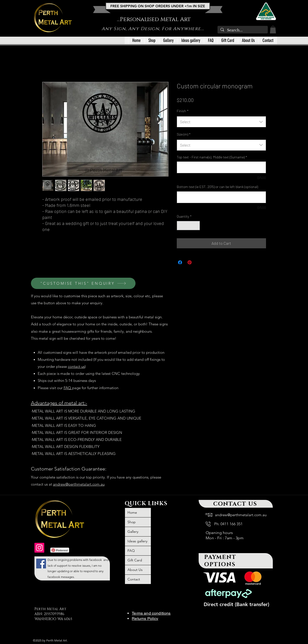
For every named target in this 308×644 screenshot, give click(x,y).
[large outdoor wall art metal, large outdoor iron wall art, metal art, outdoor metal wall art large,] (41, 564)
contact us (76, 366)
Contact (134, 579)
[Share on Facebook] (180, 262)
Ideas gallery (137, 541)
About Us (135, 570)
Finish (183, 111)
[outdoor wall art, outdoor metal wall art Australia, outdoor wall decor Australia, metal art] (39, 548)
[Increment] (196, 226)
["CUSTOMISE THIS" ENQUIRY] (83, 283)
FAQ (68, 388)
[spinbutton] (188, 226)
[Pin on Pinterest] (190, 262)
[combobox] (221, 122)
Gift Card (135, 560)
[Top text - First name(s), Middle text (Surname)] (221, 167)
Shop (132, 522)
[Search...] (242, 30)
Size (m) (184, 134)
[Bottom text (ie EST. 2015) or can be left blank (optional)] (221, 197)
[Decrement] (181, 226)
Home (132, 512)
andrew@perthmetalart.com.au (79, 484)
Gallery (133, 532)
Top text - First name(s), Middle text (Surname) (212, 157)
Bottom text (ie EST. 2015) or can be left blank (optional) (217, 187)
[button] (273, 30)
